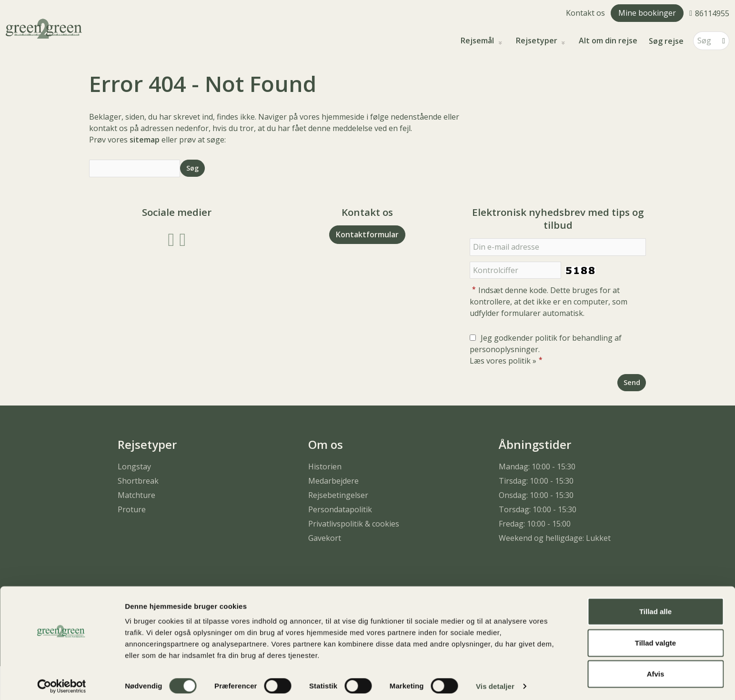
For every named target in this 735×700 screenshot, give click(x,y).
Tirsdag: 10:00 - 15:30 (536, 481)
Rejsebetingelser (338, 495)
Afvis (656, 669)
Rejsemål (478, 41)
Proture (132, 509)
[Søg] (705, 41)
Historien (325, 467)
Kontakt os (585, 13)
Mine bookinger (647, 13)
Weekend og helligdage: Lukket (555, 538)
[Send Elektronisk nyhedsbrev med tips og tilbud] (632, 382)
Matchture (136, 495)
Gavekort (325, 538)
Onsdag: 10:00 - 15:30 (536, 495)
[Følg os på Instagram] (182, 238)
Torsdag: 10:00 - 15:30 (538, 509)
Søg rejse (666, 41)
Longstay (134, 467)
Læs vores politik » (503, 361)
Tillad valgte (655, 638)
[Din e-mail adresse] (558, 247)
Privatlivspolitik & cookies (354, 524)
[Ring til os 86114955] (709, 13)
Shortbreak (138, 481)
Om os (326, 444)
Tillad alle (655, 606)
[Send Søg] (192, 168)
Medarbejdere (333, 481)
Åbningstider (535, 444)
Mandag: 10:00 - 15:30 (537, 467)
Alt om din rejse (608, 41)
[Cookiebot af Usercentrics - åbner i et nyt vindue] (62, 681)
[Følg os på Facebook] (171, 238)
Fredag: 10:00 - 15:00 (535, 524)
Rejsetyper (538, 41)
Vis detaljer (495, 681)
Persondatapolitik (340, 509)
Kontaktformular (367, 234)
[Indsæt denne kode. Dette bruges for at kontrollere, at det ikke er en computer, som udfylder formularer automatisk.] (515, 270)
